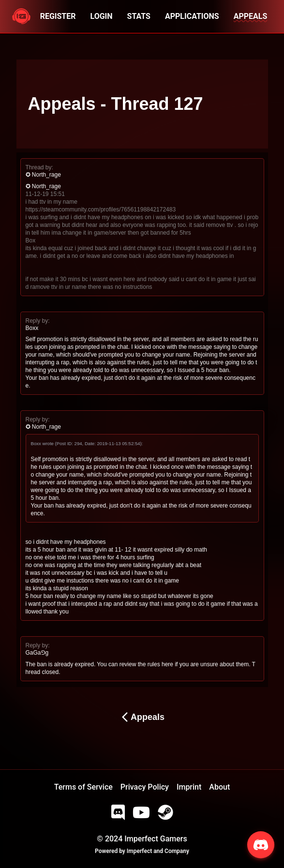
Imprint (189, 787)
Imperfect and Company (158, 851)
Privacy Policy (145, 787)
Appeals (142, 717)
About (219, 787)
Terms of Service (83, 787)
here (167, 664)
